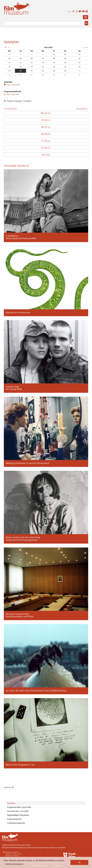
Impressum (54, 848)
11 (9, 62)
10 (79, 58)
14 (43, 62)
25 (9, 71)
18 (9, 67)
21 (43, 67)
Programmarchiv (14, 819)
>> (87, 47)
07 (43, 58)
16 (65, 62)
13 (32, 62)
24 (79, 67)
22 (54, 67)
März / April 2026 (12, 85)
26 (21, 71)
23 (65, 67)
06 (32, 58)
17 (79, 62)
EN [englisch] (69, 12)
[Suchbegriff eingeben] (44, 23)
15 (54, 62)
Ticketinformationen (16, 823)
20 (32, 67)
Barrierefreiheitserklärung (16, 848)
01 (54, 54)
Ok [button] (79, 862)
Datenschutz (32, 848)
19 (21, 67)
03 (79, 54)
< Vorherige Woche (10, 109)
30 (32, 54)
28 (9, 54)
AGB (4, 848)
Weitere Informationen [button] (15, 864)
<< (5, 47)
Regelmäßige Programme (18, 815)
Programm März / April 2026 (19, 807)
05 (21, 58)
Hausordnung (43, 848)
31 (43, 54)
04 (9, 58)
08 (54, 58)
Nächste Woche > (82, 109)
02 (65, 54)
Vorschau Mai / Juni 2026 (18, 811)
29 (21, 54)
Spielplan (11, 803)
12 (21, 62)
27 (32, 71)
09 (65, 58)
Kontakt (62, 848)
